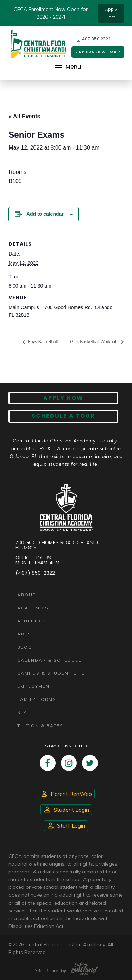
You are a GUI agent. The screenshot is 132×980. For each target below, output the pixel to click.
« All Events (24, 116)
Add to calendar (45, 214)
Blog (25, 647)
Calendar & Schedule (49, 660)
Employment (35, 686)
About (27, 595)
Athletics (32, 621)
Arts (24, 634)
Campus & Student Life (51, 673)
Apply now (63, 398)
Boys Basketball (42, 342)
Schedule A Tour (63, 416)
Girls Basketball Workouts (95, 342)
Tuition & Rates (40, 726)
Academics (33, 608)
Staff (26, 712)
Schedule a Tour (98, 52)
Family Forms (37, 699)
